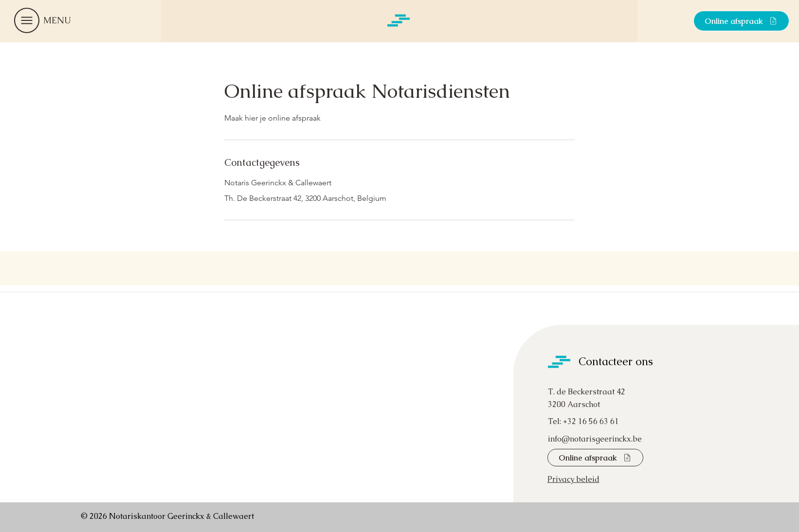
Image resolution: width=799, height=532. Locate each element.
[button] (27, 20)
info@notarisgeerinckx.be (595, 439)
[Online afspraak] (741, 21)
